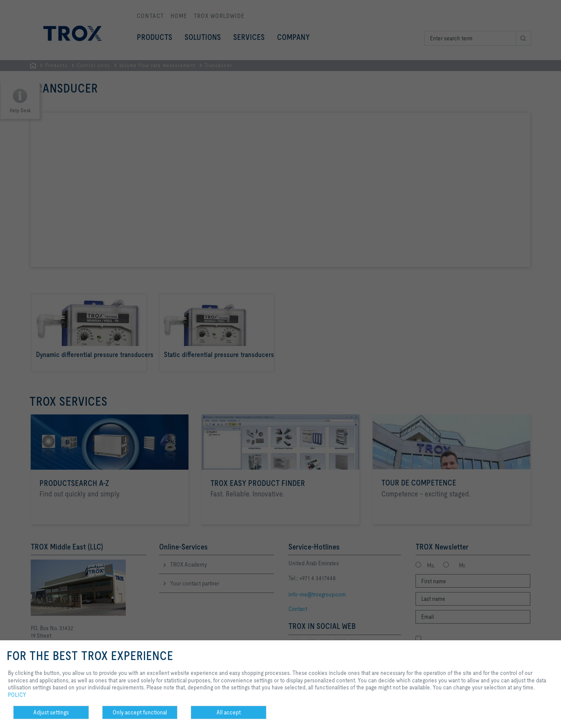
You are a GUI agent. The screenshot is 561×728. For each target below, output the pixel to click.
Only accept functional (140, 712)
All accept (229, 712)
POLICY (17, 695)
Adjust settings (51, 712)
